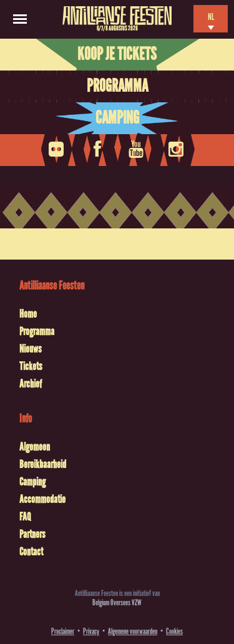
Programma (117, 86)
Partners (32, 534)
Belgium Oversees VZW (117, 603)
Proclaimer (63, 631)
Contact (31, 552)
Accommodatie (42, 499)
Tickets (31, 366)
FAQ (25, 517)
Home (28, 314)
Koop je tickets (117, 54)
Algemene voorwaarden (133, 631)
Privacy (91, 631)
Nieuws (31, 349)
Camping (117, 118)
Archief (31, 384)
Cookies (174, 631)
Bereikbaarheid (43, 464)
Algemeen (35, 447)
